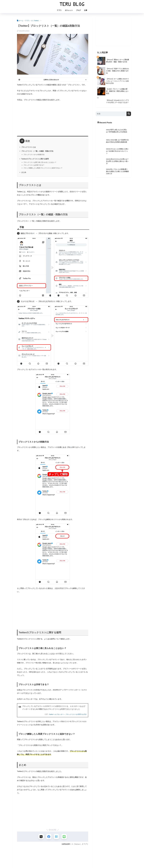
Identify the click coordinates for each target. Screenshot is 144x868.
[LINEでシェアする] (65, 837)
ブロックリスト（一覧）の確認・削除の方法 (37, 151)
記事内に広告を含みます (51, 80)
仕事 (86, 10)
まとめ (24, 172)
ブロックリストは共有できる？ (34, 165)
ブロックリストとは (28, 147)
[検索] (129, 114)
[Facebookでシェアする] (49, 837)
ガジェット (69, 10)
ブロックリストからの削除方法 (34, 154)
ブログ (78, 10)
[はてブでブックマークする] (57, 837)
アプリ (59, 10)
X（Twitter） (77, 844)
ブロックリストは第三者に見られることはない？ (40, 162)
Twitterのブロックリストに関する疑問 (35, 159)
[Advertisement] (53, 118)
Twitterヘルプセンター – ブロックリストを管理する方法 (67, 714)
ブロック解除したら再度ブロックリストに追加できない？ (43, 168)
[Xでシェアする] (41, 837)
